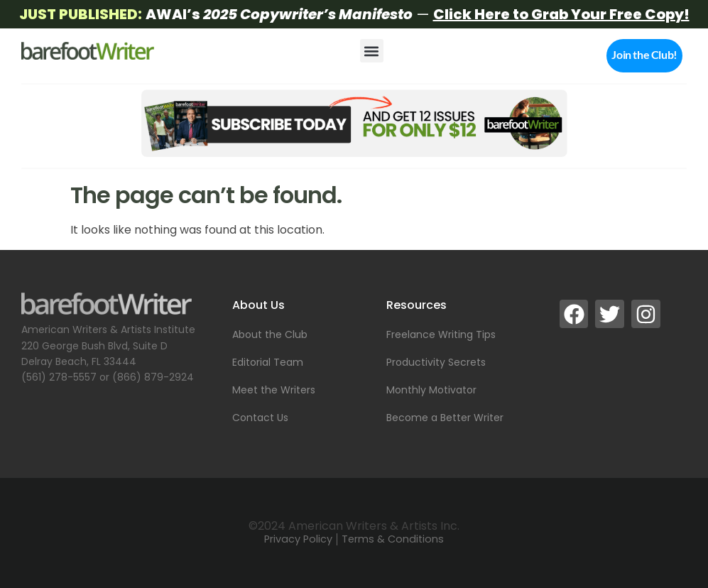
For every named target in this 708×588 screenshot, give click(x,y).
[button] (372, 51)
